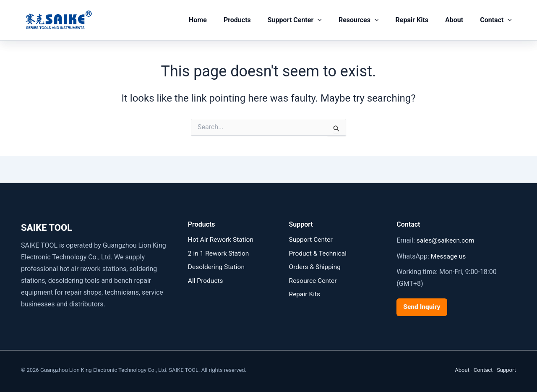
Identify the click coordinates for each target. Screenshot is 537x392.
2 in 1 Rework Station (219, 253)
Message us (449, 256)
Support (506, 370)
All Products (206, 280)
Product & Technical (319, 253)
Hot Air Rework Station (222, 239)
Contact (498, 20)
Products (256, 20)
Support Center (310, 20)
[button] (333, 20)
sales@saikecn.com (446, 240)
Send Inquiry (422, 307)
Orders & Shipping (316, 267)
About (459, 20)
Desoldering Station (217, 267)
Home (220, 20)
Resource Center (314, 280)
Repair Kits (420, 20)
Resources (370, 20)
